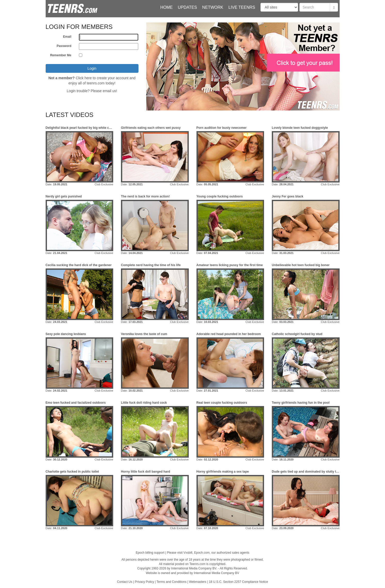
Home (167, 7)
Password (64, 46)
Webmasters (198, 582)
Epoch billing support (150, 553)
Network (213, 7)
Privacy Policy (145, 582)
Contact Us (125, 582)
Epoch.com (202, 553)
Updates (187, 7)
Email (67, 37)
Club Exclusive (104, 184)
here (88, 78)
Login (92, 68)
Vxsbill (188, 553)
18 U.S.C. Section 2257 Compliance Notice (238, 582)
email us (109, 91)
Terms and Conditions (171, 582)
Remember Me (61, 55)
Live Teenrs (242, 7)
